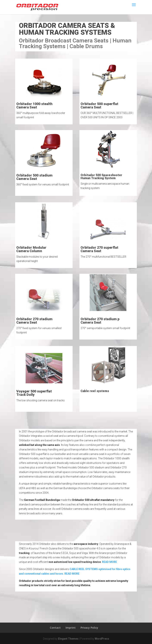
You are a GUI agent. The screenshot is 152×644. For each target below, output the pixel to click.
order (111, 53)
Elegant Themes (68, 639)
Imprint (71, 628)
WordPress (102, 639)
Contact (55, 628)
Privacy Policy (89, 628)
